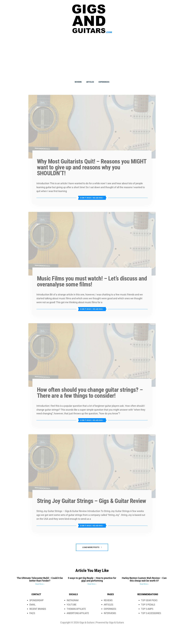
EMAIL (32, 605)
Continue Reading (92, 198)
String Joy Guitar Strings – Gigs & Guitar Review (92, 501)
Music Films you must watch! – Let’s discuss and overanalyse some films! (92, 281)
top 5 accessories (151, 613)
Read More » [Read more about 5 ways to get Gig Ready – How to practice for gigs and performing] (92, 584)
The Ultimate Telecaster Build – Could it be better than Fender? (40, 579)
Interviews (110, 613)
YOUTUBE (72, 605)
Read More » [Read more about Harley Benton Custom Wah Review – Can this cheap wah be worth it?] (144, 584)
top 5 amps (147, 609)
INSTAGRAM (73, 600)
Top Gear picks (149, 600)
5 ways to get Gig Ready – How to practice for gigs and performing (92, 579)
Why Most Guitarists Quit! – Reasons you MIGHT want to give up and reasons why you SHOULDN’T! (92, 167)
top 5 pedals (148, 605)
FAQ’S (32, 613)
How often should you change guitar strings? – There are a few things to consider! (90, 393)
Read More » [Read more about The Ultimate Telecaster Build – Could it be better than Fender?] (40, 584)
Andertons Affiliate (78, 613)
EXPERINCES (110, 609)
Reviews (78, 82)
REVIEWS (108, 600)
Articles (90, 82)
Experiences (104, 82)
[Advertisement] (92, 56)
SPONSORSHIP (36, 600)
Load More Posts (92, 547)
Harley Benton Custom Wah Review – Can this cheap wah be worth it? (144, 579)
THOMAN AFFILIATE (76, 609)
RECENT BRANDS (38, 609)
